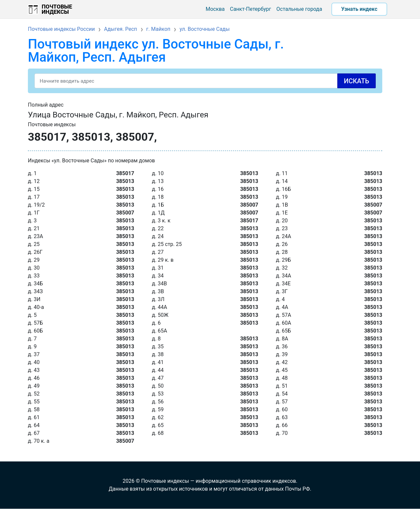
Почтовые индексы (57, 9)
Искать (357, 81)
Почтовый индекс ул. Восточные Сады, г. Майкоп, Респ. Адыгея (156, 51)
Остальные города (299, 9)
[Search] (205, 81)
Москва (215, 9)
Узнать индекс (359, 9)
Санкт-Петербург (251, 9)
